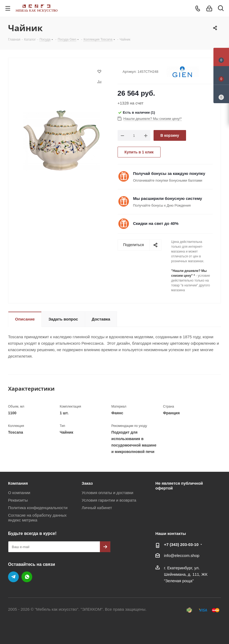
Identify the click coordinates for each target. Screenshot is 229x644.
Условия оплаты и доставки (107, 493)
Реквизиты (18, 500)
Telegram (13, 577)
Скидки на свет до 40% (156, 223)
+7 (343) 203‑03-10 (181, 544)
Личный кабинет (97, 508)
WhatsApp (27, 577)
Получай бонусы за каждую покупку (169, 173)
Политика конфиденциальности (38, 508)
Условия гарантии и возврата (109, 500)
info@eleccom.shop (182, 555)
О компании (19, 493)
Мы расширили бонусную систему (168, 198)
